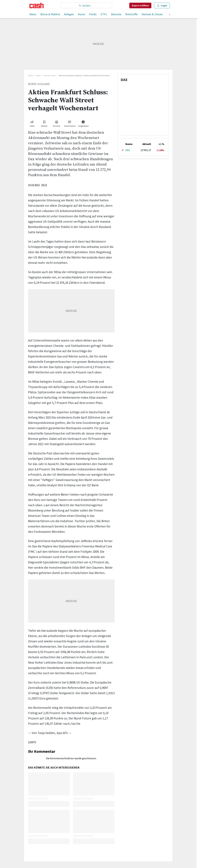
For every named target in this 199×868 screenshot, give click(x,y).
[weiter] (170, 15)
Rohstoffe (131, 14)
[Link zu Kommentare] (70, 123)
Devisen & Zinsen (152, 14)
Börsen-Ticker (50, 75)
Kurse (81, 14)
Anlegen (69, 14)
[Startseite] (37, 5)
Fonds (93, 14)
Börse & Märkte (50, 14)
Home (31, 75)
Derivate (116, 14)
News (33, 14)
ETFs (104, 14)
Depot (140, 5)
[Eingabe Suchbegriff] (86, 5)
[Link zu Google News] (83, 123)
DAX (128, 150)
